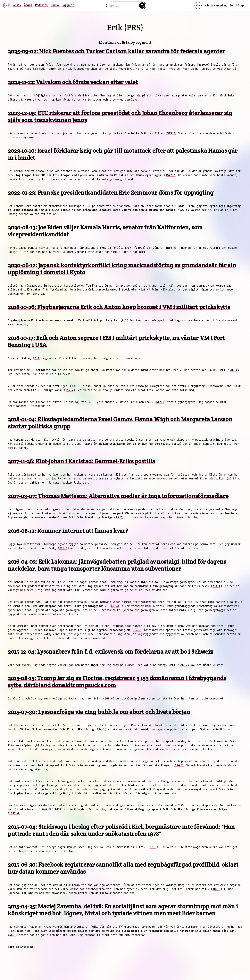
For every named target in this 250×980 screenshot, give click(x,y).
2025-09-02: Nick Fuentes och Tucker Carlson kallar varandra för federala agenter (116, 51)
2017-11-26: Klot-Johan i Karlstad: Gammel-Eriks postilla (82, 461)
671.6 (63, 548)
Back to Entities (20, 947)
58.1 (12, 935)
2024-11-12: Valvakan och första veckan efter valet (73, 82)
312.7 (70, 390)
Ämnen (28, 5)
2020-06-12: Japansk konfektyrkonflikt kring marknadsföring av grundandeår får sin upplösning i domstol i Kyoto (122, 269)
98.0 (39, 745)
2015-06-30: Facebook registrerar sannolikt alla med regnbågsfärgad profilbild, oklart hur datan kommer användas (123, 868)
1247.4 (14, 813)
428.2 (65, 793)
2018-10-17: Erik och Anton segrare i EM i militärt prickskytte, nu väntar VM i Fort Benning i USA (116, 341)
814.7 (137, 630)
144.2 (179, 765)
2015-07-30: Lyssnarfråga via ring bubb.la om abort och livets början (99, 712)
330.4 (140, 248)
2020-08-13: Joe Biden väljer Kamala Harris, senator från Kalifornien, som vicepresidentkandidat (105, 231)
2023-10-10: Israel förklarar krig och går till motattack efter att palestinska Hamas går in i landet (123, 154)
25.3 (231, 478)
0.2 (124, 320)
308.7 (184, 665)
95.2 (177, 444)
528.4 (145, 289)
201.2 (30, 99)
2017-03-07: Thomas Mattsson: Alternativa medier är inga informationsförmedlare (118, 496)
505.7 (171, 133)
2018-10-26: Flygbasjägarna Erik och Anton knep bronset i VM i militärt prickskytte (119, 307)
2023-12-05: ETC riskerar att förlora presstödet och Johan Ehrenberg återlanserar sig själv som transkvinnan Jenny (120, 116)
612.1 (160, 402)
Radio (55, 5)
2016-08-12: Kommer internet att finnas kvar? (68, 531)
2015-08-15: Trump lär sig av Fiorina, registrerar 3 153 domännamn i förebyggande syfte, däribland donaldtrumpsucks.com (117, 682)
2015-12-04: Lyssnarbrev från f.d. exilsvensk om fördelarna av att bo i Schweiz (110, 652)
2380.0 (203, 65)
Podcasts (41, 5)
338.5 (184, 210)
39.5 (153, 847)
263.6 (109, 698)
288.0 (234, 370)
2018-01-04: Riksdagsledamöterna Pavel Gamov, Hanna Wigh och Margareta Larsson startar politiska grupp (120, 423)
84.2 (102, 729)
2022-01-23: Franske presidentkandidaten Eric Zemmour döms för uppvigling (111, 193)
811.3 (115, 606)
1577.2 (170, 175)
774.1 (216, 586)
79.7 (119, 517)
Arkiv (17, 5)
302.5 (216, 889)
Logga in (68, 5)
